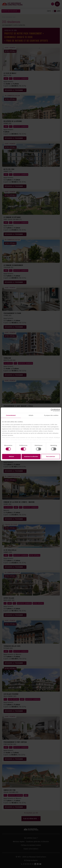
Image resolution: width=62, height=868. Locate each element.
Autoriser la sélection (31, 456)
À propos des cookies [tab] (51, 415)
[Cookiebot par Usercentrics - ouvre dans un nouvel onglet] (52, 410)
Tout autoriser (50, 456)
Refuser (12, 456)
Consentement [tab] (11, 415)
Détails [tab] (31, 415)
